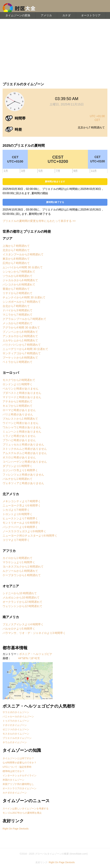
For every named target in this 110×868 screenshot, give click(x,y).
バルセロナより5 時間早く (19, 629)
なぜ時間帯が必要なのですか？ (20, 763)
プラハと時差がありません (19, 440)
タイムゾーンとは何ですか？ (18, 758)
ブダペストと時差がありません (22, 393)
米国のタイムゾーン (13, 780)
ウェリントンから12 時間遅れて (22, 606)
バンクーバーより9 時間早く (20, 527)
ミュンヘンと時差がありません (22, 432)
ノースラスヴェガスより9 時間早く (24, 531)
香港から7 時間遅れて (16, 289)
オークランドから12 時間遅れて (22, 602)
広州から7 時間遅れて (16, 263)
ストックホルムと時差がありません (25, 449)
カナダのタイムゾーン (15, 793)
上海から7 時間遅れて (16, 246)
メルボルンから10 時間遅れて (21, 598)
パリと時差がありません (18, 414)
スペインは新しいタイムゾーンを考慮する (26, 808)
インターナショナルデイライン (20, 775)
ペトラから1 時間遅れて (18, 362)
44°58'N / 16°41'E (29, 658)
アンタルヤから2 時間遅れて (20, 336)
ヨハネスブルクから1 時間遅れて (23, 567)
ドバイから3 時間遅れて (18, 310)
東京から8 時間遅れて (16, 259)
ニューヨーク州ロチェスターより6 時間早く (30, 536)
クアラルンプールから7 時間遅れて (24, 319)
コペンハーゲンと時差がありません (25, 462)
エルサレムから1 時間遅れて (20, 340)
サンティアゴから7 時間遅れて (22, 353)
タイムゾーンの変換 (18, 15)
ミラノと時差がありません (19, 436)
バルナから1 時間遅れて (18, 479)
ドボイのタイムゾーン (15, 725)
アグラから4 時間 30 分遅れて (21, 328)
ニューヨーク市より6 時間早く (22, 506)
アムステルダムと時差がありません (25, 453)
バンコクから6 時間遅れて (19, 285)
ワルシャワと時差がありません (22, 427)
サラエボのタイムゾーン (16, 712)
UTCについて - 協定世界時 (17, 767)
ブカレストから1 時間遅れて (20, 419)
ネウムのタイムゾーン (15, 742)
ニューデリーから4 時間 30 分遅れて (25, 349)
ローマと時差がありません (19, 410)
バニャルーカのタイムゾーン (18, 716)
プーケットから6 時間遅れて (20, 358)
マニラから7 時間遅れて (18, 315)
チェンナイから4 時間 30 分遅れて (24, 297)
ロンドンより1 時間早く (18, 384)
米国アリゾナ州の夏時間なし (18, 784)
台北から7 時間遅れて (16, 306)
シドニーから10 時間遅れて (20, 593)
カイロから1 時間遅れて (18, 558)
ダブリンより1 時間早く (18, 466)
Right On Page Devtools (16, 829)
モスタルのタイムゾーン (16, 734)
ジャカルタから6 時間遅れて (20, 280)
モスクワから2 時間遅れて (19, 380)
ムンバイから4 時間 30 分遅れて (23, 267)
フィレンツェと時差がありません (23, 475)
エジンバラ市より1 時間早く (20, 470)
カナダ (66, 15)
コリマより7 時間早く (16, 540)
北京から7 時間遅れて (16, 250)
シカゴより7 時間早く (16, 510)
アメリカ (46, 15)
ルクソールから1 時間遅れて (20, 571)
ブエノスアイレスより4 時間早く (23, 624)
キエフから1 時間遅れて (18, 406)
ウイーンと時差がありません (21, 423)
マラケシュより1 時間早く (19, 562)
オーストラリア (91, 15)
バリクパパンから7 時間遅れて (22, 345)
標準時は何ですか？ (13, 771)
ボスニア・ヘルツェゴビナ (36, 654)
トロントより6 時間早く (18, 514)
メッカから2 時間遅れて (18, 323)
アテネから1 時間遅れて (18, 401)
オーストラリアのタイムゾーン (20, 788)
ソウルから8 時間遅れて (18, 276)
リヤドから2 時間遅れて (18, 293)
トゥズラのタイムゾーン (16, 721)
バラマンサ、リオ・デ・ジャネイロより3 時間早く (34, 633)
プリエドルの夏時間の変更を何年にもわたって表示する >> (39, 221)
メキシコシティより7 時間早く (22, 501)
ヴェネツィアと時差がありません (23, 483)
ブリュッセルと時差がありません (23, 444)
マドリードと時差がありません (22, 397)
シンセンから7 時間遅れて (19, 272)
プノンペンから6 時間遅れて (20, 332)
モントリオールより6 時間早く (22, 523)
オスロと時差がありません (19, 457)
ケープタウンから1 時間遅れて (22, 575)
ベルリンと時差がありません (21, 389)
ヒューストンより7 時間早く (20, 518)
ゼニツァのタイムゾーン (16, 729)
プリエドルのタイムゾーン (17, 738)
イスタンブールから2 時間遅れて (23, 254)
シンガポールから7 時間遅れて (22, 302)
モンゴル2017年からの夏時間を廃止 (22, 813)
